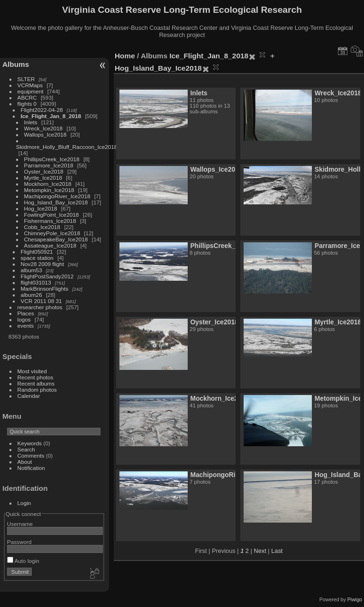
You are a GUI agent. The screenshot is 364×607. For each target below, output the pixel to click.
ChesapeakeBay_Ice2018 (56, 239)
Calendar (29, 396)
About (25, 462)
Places (26, 313)
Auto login (23, 561)
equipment (31, 91)
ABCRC (27, 97)
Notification (31, 468)
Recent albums (36, 383)
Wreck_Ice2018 (44, 128)
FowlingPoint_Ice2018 (52, 215)
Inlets (31, 122)
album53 (32, 270)
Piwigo (355, 599)
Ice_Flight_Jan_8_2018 (51, 116)
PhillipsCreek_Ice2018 (52, 159)
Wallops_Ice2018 (45, 134)
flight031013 (36, 282)
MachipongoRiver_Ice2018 (57, 196)
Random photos (37, 390)
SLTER (26, 79)
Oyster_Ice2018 (44, 171)
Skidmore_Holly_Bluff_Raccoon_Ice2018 (67, 147)
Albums (16, 64)
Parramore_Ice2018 (49, 165)
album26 (32, 295)
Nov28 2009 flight (43, 264)
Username (20, 524)
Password (19, 542)
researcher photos (40, 307)
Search (26, 449)
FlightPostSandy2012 (47, 276)
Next (260, 551)
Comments (31, 455)
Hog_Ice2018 (41, 208)
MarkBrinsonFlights (45, 289)
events (26, 326)
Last (277, 551)
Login (24, 503)
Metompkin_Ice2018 (49, 190)
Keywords (30, 443)
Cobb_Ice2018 (42, 227)
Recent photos (36, 377)
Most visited (32, 371)
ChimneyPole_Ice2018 (52, 233)
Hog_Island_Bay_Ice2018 (56, 202)
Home (125, 56)
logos (24, 319)
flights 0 (27, 104)
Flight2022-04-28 (42, 110)
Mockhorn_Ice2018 (48, 184)
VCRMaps (30, 85)
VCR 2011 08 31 (41, 301)
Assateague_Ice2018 (50, 245)
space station (37, 258)
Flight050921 (37, 252)
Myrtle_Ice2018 (43, 178)
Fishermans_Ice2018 (50, 221)
